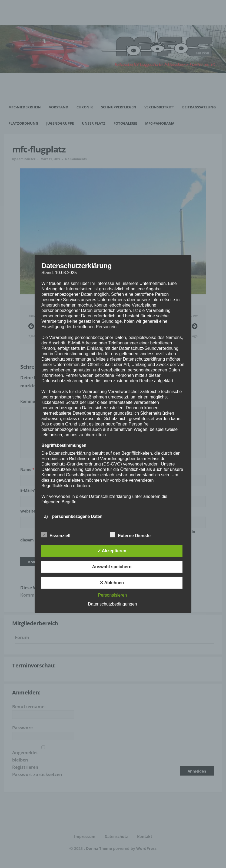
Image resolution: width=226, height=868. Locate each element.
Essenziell (56, 535)
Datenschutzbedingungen (112, 604)
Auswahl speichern (112, 567)
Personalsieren (113, 595)
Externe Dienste (130, 535)
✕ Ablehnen (112, 583)
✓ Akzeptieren (112, 551)
